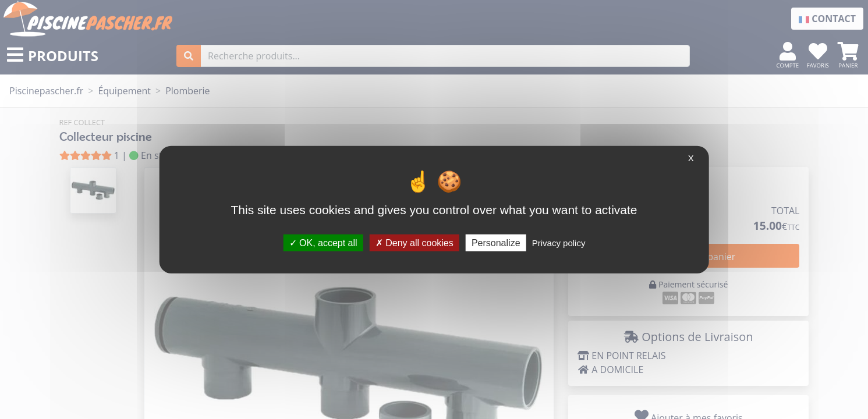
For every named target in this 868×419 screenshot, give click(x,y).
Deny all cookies (414, 242)
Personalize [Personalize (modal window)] (496, 242)
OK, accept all (323, 242)
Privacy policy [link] (559, 242)
